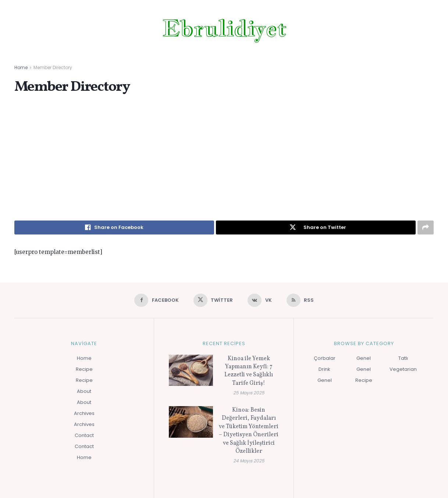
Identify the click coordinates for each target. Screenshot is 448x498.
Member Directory (53, 67)
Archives (84, 413)
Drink (324, 369)
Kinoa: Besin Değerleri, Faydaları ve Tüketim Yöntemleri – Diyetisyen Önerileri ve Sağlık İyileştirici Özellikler (249, 431)
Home (21, 67)
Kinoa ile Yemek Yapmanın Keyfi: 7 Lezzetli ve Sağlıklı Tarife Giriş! (249, 371)
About (84, 391)
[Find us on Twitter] (213, 300)
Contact (84, 435)
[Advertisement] (224, 158)
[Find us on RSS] (300, 300)
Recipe (84, 369)
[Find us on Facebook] (157, 300)
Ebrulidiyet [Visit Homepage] (224, 28)
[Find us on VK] (260, 300)
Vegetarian (403, 369)
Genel (325, 380)
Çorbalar (325, 358)
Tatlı (403, 358)
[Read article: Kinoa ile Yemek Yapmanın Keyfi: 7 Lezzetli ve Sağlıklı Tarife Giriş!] (191, 370)
